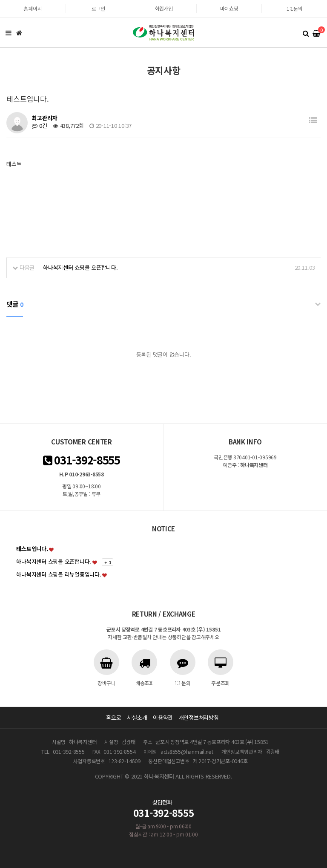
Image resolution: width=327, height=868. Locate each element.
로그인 (98, 8)
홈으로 (113, 717)
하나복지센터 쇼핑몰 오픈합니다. (80, 267)
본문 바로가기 (0, 0)
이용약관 (163, 717)
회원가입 (164, 8)
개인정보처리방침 (199, 717)
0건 (39, 125)
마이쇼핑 (229, 8)
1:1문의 (295, 8)
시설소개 (137, 717)
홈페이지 (33, 8)
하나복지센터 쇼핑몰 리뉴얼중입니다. (59, 574)
